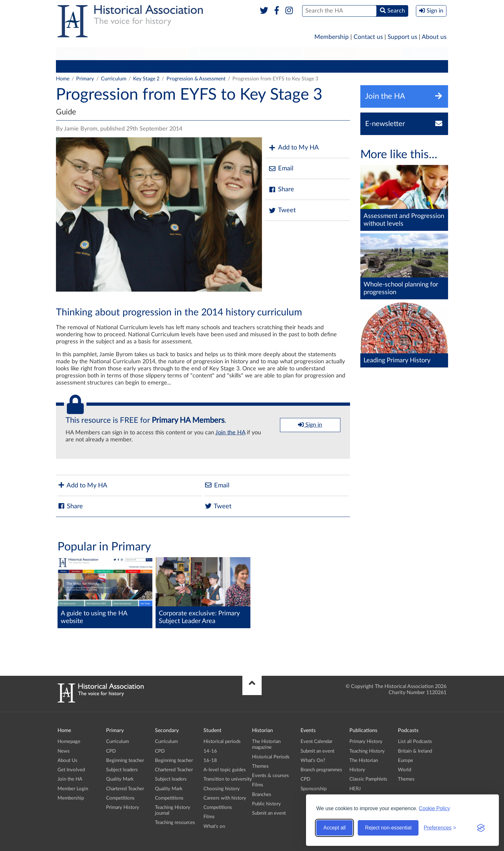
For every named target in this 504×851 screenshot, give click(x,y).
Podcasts (380, 53)
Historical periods (222, 742)
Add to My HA (294, 148)
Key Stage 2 (146, 79)
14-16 (210, 751)
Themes (260, 766)
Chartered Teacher (269, 66)
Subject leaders (182, 66)
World (405, 770)
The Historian (364, 760)
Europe (405, 760)
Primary (76, 53)
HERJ (355, 789)
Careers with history (225, 798)
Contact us (368, 37)
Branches (425, 53)
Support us (402, 37)
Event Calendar (316, 742)
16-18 (210, 760)
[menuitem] (76, 54)
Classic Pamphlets (368, 779)
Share (281, 190)
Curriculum (72, 66)
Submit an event (269, 813)
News (64, 751)
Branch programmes (321, 770)
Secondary (122, 53)
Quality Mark (224, 66)
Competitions (315, 66)
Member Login (73, 789)
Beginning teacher (135, 66)
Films (209, 817)
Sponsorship (314, 789)
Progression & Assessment (196, 79)
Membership (332, 37)
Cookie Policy (434, 808)
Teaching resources (175, 823)
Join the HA (230, 433)
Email (281, 169)
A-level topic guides (225, 770)
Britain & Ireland (415, 751)
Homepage (69, 742)
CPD (99, 66)
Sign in (310, 425)
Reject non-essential (388, 828)
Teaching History (367, 751)
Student (167, 53)
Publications (330, 53)
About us (434, 37)
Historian (280, 53)
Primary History (357, 66)
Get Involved (71, 770)
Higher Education (223, 53)
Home (63, 79)
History (357, 770)
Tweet (282, 210)
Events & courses (270, 776)
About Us (67, 760)
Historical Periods (271, 757)
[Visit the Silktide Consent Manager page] (481, 828)
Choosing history (222, 789)
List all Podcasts (415, 742)
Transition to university (228, 779)
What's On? (313, 760)
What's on (214, 826)
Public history (266, 804)
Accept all (334, 828)
